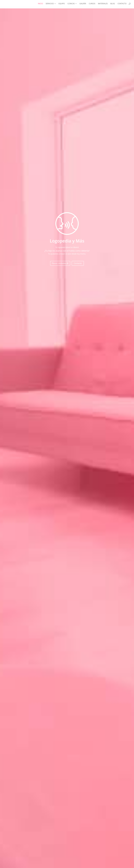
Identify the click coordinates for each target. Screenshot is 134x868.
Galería (83, 4)
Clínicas (71, 4)
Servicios (50, 4)
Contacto (122, 4)
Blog (113, 4)
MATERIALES (103, 4)
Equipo (62, 4)
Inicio (40, 4)
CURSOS (92, 4)
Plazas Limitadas (59, 263)
